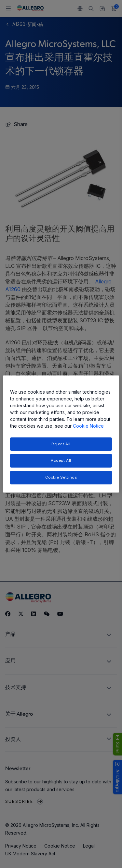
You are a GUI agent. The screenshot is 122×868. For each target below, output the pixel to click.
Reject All (61, 444)
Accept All (61, 461)
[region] (61, 434)
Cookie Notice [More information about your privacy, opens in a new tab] (88, 426)
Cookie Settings (61, 477)
